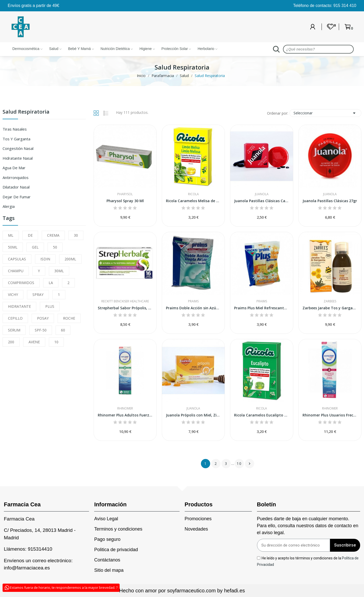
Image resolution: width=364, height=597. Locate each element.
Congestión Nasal (18, 148)
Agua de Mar (14, 168)
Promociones (198, 519)
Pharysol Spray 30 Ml (125, 201)
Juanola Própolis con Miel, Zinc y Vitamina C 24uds (193, 415)
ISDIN (45, 259)
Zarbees (330, 301)
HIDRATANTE (19, 306)
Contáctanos (107, 560)
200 (11, 342)
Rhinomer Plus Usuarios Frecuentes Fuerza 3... (330, 415)
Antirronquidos (16, 177)
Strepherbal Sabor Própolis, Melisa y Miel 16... (125, 308)
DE (30, 235)
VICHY (13, 295)
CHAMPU (16, 271)
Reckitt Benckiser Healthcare (125, 301)
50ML (13, 247)
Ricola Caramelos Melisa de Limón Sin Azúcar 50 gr (193, 201)
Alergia (9, 206)
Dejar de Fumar (17, 197)
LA (51, 283)
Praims (193, 301)
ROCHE (69, 318)
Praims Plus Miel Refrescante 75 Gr (261, 308)
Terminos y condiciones (118, 529)
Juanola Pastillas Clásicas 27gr (330, 201)
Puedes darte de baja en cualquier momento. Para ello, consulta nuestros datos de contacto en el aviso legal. (308, 526)
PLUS (50, 306)
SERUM (14, 330)
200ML (70, 259)
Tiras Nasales (15, 129)
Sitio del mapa (109, 570)
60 (63, 330)
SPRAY (38, 295)
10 (56, 342)
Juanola (262, 194)
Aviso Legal (106, 519)
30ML (59, 271)
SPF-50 (41, 330)
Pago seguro (107, 539)
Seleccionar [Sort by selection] (325, 113)
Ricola (193, 194)
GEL (35, 247)
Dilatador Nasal (16, 187)
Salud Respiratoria (26, 112)
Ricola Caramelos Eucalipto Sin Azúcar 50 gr (261, 415)
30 (76, 235)
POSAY (43, 318)
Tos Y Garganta (16, 139)
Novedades (196, 529)
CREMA (53, 235)
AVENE (34, 342)
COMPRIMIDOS (21, 283)
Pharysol (125, 194)
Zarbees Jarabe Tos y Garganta (330, 308)
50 (55, 247)
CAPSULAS (17, 259)
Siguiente (250, 464)
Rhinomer (125, 408)
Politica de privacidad (116, 550)
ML (11, 235)
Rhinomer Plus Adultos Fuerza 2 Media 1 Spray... (125, 415)
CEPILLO (15, 318)
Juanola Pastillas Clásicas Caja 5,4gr (261, 201)
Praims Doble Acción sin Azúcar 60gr (193, 308)
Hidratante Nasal (18, 158)
